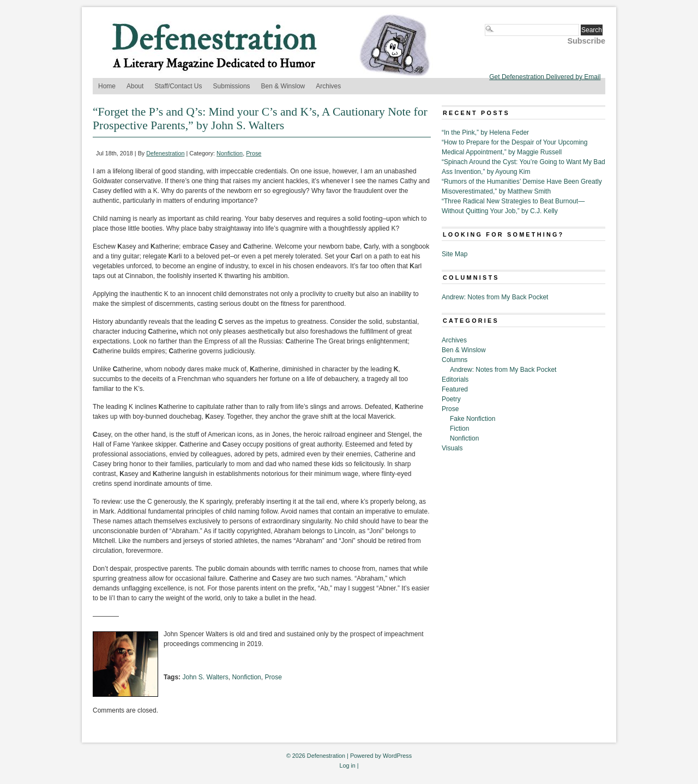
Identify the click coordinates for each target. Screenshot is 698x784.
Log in (347, 765)
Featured (455, 389)
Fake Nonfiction (473, 419)
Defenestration (165, 153)
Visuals (452, 448)
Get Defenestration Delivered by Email (545, 77)
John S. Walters (205, 677)
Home (107, 86)
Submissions (232, 86)
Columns (455, 360)
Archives (328, 86)
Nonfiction (230, 153)
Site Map (455, 254)
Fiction (459, 429)
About (135, 86)
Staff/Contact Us (178, 86)
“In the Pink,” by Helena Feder (485, 132)
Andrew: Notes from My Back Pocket (495, 297)
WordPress (397, 756)
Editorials (455, 379)
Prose (254, 153)
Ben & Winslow (283, 86)
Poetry (451, 399)
